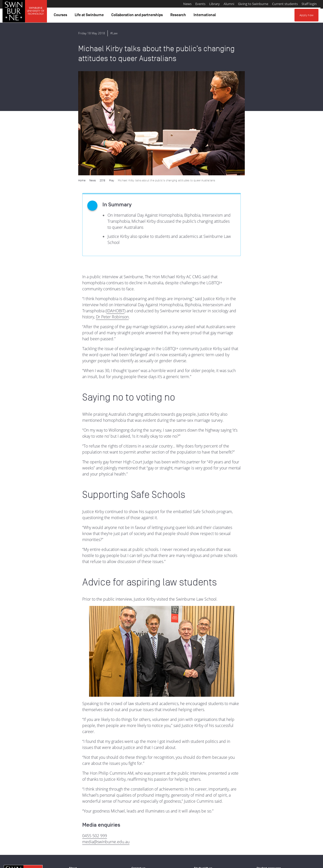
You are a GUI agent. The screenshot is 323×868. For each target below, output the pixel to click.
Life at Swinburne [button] (90, 16)
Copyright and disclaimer (42, 862)
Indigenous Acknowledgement (23, 836)
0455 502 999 (95, 732)
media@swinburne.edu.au (106, 738)
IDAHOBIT (115, 207)
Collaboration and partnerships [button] (138, 16)
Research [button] (179, 16)
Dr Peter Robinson (112, 213)
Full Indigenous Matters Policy (86, 842)
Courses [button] (61, 16)
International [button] (205, 16)
